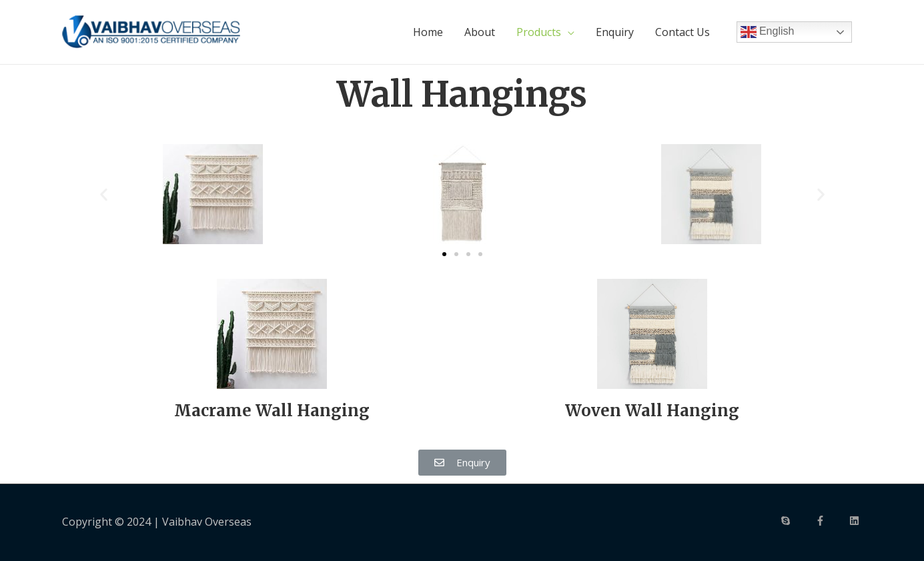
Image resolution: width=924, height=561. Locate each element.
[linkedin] (856, 521)
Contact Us (682, 32)
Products (539, 32)
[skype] (797, 521)
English (768, 32)
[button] (444, 253)
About (480, 32)
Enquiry (615, 32)
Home (428, 32)
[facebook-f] (831, 521)
